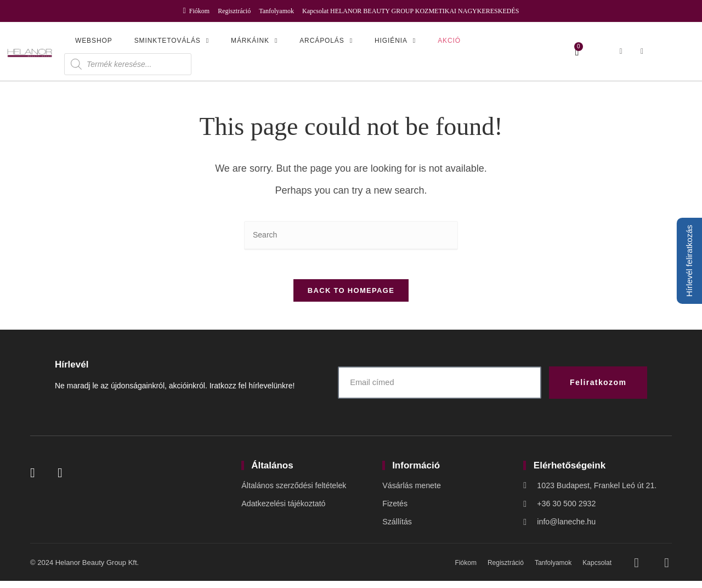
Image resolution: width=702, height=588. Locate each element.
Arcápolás (326, 41)
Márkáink (254, 41)
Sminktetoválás (172, 41)
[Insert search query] (351, 236)
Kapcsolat (315, 11)
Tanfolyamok (276, 11)
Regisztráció (234, 11)
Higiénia (395, 41)
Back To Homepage (351, 295)
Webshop (94, 41)
